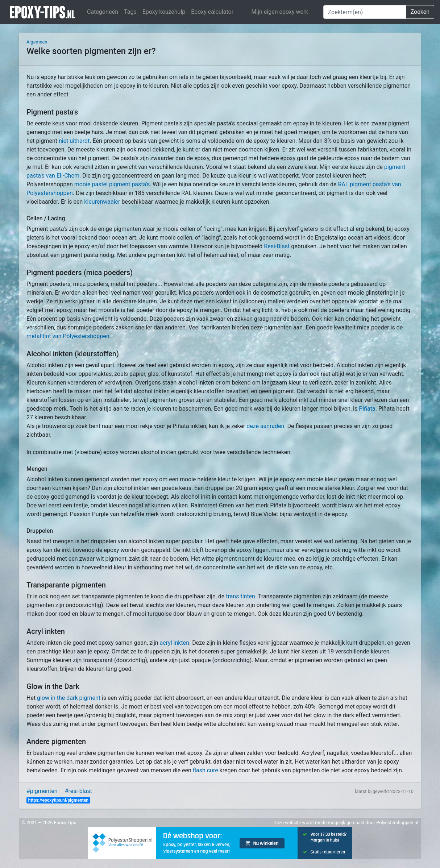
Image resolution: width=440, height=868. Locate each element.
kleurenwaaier (102, 202)
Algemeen (37, 42)
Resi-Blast (277, 246)
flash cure (206, 770)
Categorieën (103, 12)
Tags (130, 12)
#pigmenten (42, 791)
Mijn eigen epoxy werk (280, 12)
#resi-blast (78, 791)
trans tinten (240, 596)
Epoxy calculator (212, 12)
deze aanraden (265, 426)
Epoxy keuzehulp (164, 12)
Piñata (367, 409)
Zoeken (420, 12)
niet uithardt (74, 141)
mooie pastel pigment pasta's (112, 184)
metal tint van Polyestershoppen (68, 336)
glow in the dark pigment (69, 698)
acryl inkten (175, 643)
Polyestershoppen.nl (397, 823)
